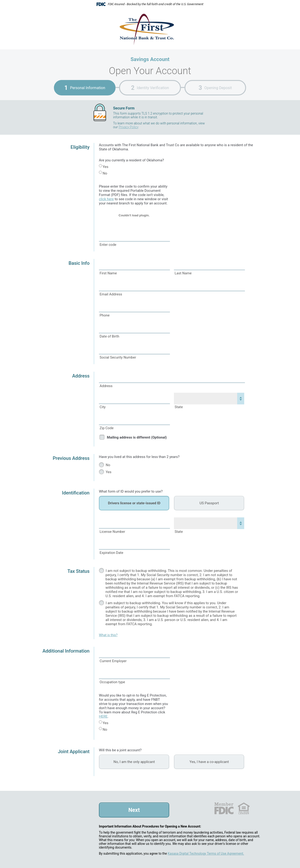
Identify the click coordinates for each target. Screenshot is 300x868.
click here (106, 199)
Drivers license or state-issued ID (134, 503)
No (105, 173)
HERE (103, 716)
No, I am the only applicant (134, 762)
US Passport (209, 503)
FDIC (224, 808)
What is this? (108, 635)
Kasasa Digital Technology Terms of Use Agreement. (206, 853)
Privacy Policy (128, 127)
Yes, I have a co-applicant (209, 762)
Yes (105, 167)
